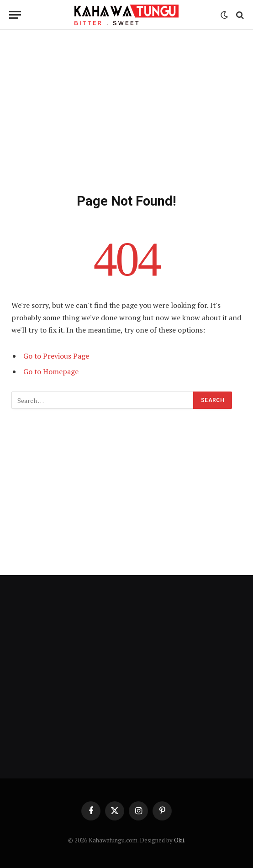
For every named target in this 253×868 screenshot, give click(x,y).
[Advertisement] (126, 110)
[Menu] (15, 15)
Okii (179, 840)
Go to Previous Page (56, 356)
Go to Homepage (51, 371)
